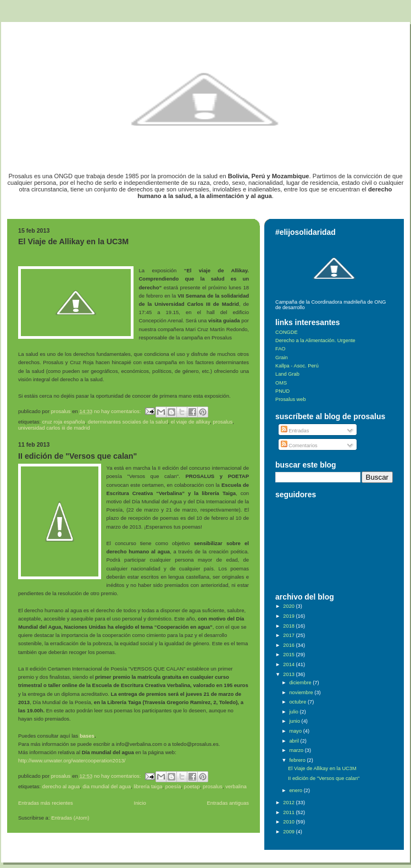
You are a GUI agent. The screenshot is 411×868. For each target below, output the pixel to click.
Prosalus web (291, 399)
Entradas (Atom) (70, 818)
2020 (289, 606)
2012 (289, 803)
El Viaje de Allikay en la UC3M (73, 241)
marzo (297, 750)
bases (87, 736)
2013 (289, 674)
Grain (282, 358)
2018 (289, 626)
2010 (289, 822)
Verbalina (236, 786)
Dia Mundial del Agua (107, 786)
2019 (289, 616)
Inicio (140, 803)
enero (296, 790)
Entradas (295, 431)
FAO (281, 349)
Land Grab (287, 374)
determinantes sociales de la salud (128, 422)
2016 (289, 645)
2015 (289, 655)
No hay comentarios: (118, 411)
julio (294, 712)
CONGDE (287, 332)
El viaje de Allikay (190, 422)
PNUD (282, 391)
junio (295, 721)
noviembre (302, 693)
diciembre (301, 683)
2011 (289, 812)
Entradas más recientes (46, 803)
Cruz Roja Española (64, 422)
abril (295, 741)
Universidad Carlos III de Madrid (54, 428)
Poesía (173, 786)
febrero (298, 760)
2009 (289, 832)
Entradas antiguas (228, 803)
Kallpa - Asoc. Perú (297, 366)
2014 (289, 664)
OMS (281, 383)
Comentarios (299, 446)
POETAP (192, 786)
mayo (296, 731)
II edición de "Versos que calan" (77, 456)
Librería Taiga (148, 786)
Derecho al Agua (61, 786)
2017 (289, 635)
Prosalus (223, 422)
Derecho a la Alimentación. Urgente (315, 340)
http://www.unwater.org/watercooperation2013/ (72, 760)
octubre (298, 702)
